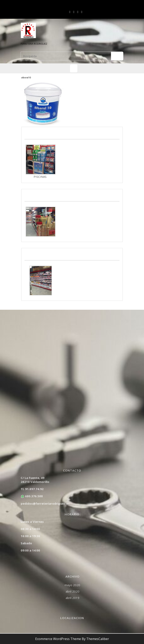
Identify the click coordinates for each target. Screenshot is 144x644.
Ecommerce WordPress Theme (58, 639)
